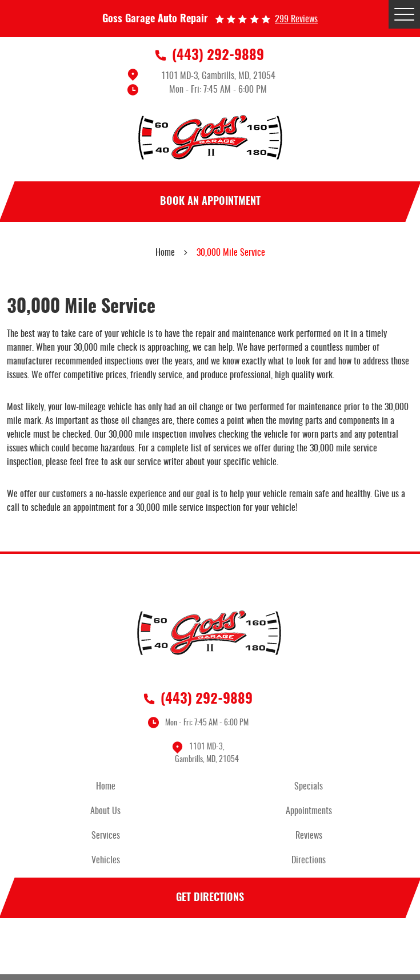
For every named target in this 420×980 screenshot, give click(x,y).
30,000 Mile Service (231, 253)
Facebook (210, 948)
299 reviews (296, 19)
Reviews (309, 836)
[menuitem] (109, 787)
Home (165, 253)
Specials (309, 787)
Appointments (309, 811)
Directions (309, 860)
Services (106, 836)
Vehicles (106, 860)
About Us (105, 811)
